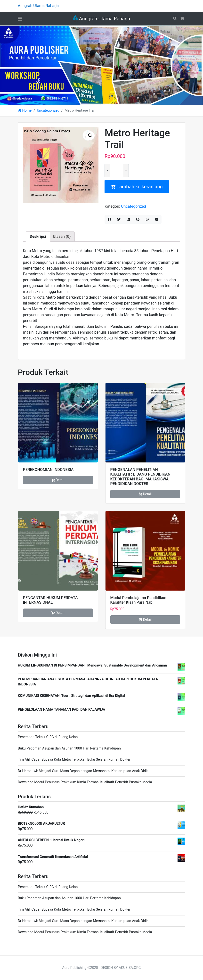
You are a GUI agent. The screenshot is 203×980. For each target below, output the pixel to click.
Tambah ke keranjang (137, 187)
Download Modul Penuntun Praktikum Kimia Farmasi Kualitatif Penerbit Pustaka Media (85, 782)
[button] (90, 136)
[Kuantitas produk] (117, 171)
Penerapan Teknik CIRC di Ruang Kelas (48, 737)
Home (25, 111)
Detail (58, 480)
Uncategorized (48, 111)
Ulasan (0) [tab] (62, 236)
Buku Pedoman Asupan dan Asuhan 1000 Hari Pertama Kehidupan (69, 748)
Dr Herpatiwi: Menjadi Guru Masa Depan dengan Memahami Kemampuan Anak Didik (83, 771)
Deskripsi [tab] (38, 236)
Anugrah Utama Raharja (101, 19)
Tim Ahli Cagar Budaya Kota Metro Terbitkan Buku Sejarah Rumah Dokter (74, 760)
